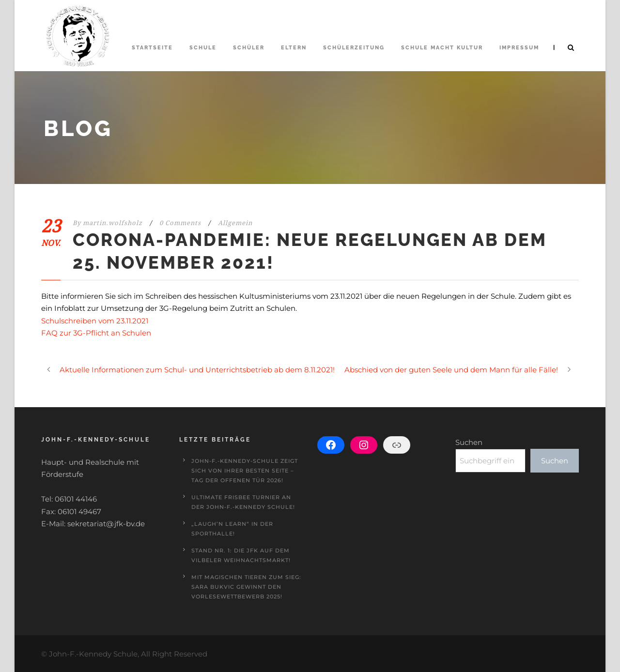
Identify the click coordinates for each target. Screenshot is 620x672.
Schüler (249, 48)
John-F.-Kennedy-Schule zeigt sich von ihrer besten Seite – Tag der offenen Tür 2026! (245, 471)
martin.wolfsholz (113, 223)
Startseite (152, 48)
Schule (203, 48)
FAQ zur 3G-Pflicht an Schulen (96, 333)
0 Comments (180, 223)
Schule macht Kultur (442, 48)
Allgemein (235, 223)
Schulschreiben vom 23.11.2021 (95, 321)
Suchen (469, 442)
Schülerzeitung (354, 48)
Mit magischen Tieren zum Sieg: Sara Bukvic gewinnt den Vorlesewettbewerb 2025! (246, 587)
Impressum (519, 48)
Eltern (294, 48)
